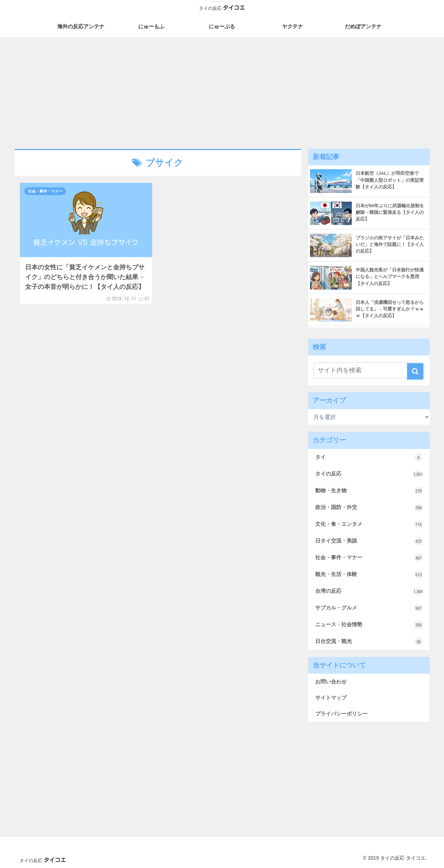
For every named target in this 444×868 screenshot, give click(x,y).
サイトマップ (331, 698)
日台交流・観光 (369, 642)
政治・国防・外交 (369, 508)
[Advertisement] (222, 91)
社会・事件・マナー (369, 558)
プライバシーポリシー (341, 714)
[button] (415, 371)
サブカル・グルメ (369, 608)
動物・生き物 (369, 491)
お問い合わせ (331, 682)
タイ (369, 457)
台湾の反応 (369, 591)
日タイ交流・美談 (369, 541)
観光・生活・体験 (369, 575)
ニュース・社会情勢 (369, 625)
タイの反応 (369, 474)
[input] (369, 370)
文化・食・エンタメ (369, 524)
